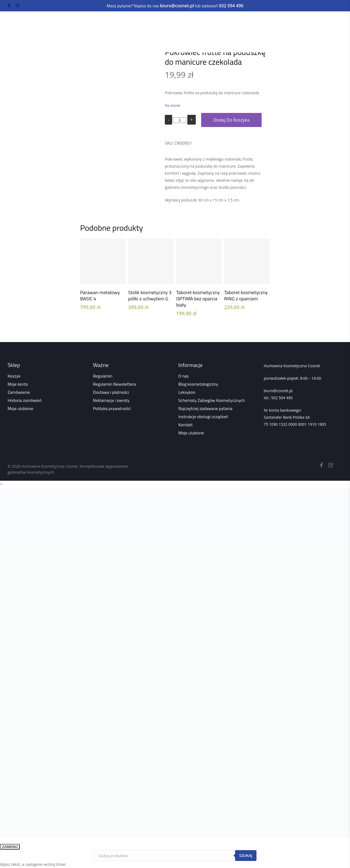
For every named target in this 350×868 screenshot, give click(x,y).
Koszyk (14, 376)
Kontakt (186, 425)
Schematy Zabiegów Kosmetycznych (212, 400)
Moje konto (18, 384)
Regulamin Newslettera (114, 384)
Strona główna (92, 39)
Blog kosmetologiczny (198, 384)
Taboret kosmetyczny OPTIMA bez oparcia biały (198, 299)
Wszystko (134, 39)
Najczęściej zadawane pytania (205, 408)
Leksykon (187, 392)
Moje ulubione (20, 408)
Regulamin (103, 376)
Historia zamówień (25, 400)
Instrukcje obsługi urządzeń (203, 417)
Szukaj (246, 855)
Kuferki (63, 32)
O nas (184, 376)
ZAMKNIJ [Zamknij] (10, 847)
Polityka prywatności (112, 408)
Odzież (81, 32)
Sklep (115, 39)
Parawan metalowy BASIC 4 (100, 295)
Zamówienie (19, 392)
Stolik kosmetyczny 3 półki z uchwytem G (150, 295)
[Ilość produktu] (180, 120)
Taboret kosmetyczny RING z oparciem (246, 295)
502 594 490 (282, 398)
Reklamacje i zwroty (111, 400)
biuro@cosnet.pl (278, 391)
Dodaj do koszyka (231, 120)
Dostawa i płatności (111, 392)
